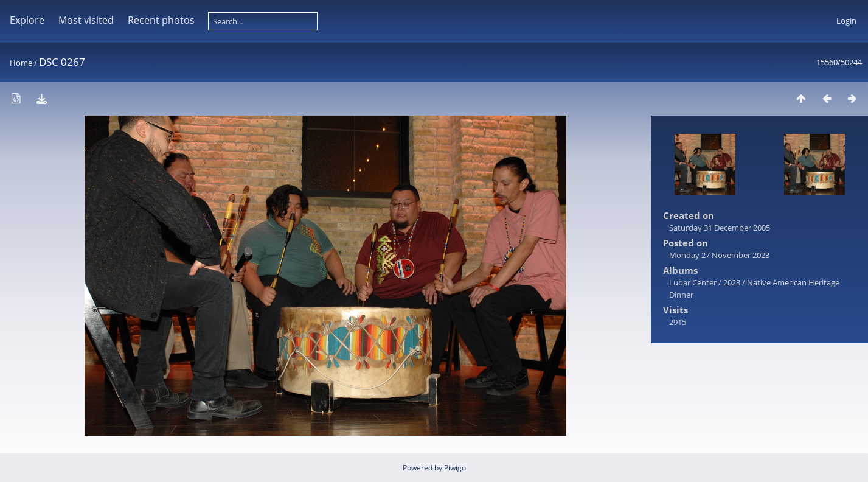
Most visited (86, 20)
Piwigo (455, 468)
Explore (27, 20)
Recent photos (161, 20)
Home (21, 63)
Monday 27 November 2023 (719, 255)
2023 (732, 282)
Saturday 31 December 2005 (720, 228)
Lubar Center (693, 282)
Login (846, 21)
